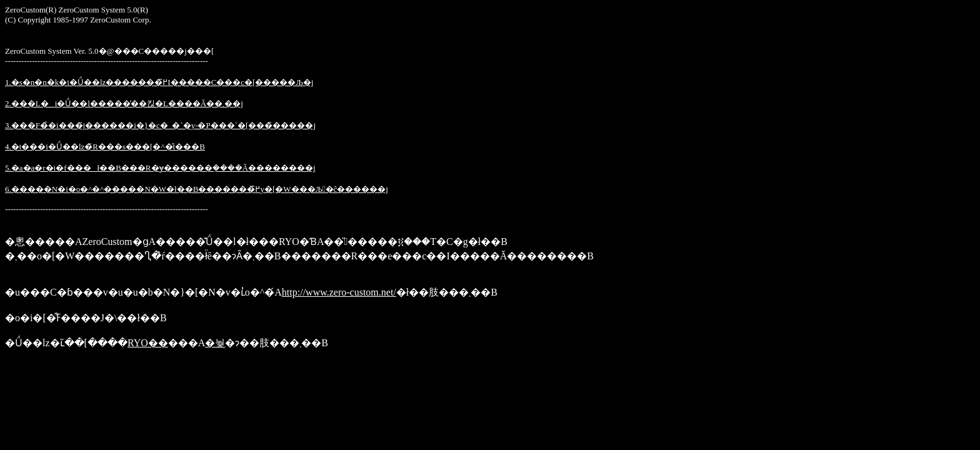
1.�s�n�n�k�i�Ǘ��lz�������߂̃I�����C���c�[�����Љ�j (159, 82)
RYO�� (148, 343)
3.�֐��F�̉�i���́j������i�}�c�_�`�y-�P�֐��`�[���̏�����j (160, 125)
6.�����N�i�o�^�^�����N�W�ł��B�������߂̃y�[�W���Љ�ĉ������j (197, 189)
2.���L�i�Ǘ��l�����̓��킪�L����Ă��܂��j (124, 103)
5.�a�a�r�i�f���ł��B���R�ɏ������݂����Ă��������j (160, 168)
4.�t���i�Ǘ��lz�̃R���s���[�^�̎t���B (105, 147)
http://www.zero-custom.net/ (339, 292)
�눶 (215, 343)
